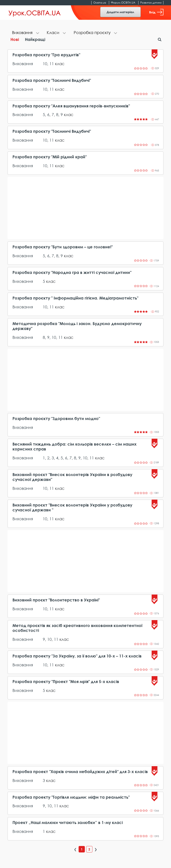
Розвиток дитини (151, 3)
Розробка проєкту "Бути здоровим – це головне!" (63, 247)
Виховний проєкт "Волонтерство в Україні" (56, 600)
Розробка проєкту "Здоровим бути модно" (56, 419)
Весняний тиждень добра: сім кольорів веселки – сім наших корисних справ (74, 447)
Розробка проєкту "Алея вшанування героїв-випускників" (71, 106)
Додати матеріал (120, 12)
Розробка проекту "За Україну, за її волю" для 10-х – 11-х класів (77, 656)
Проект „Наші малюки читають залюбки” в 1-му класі (68, 823)
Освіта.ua (100, 3)
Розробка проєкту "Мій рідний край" (50, 157)
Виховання (23, 64)
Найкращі (35, 39)
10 (45, 64)
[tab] (25, 33)
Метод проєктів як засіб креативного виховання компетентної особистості (77, 628)
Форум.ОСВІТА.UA (123, 3)
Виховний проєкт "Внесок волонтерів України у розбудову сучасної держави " (72, 507)
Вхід (156, 12)
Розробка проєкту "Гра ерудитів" (46, 55)
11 (52, 64)
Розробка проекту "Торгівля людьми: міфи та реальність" (71, 797)
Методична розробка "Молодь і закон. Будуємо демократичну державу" (77, 326)
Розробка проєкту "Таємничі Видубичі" (52, 80)
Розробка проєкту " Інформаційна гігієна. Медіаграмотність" (75, 298)
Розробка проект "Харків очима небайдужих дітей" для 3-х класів (80, 772)
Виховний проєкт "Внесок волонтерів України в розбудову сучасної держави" (72, 477)
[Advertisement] (85, 208)
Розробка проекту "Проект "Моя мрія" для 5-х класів (66, 682)
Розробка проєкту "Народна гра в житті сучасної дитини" (72, 272)
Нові (15, 39)
